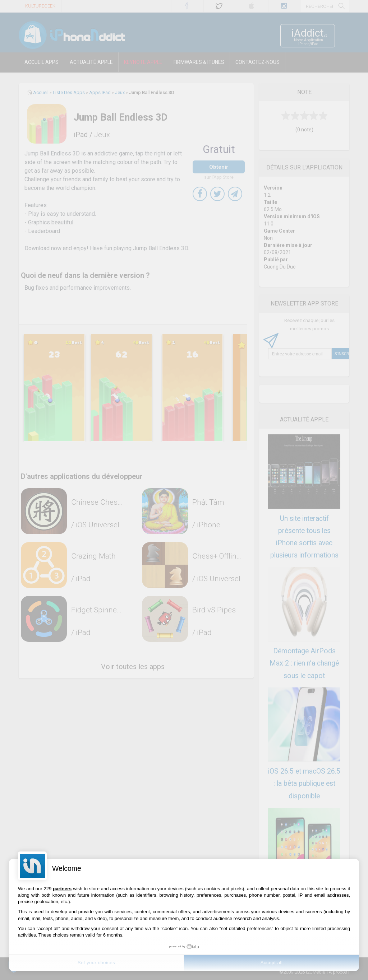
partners (62, 889)
